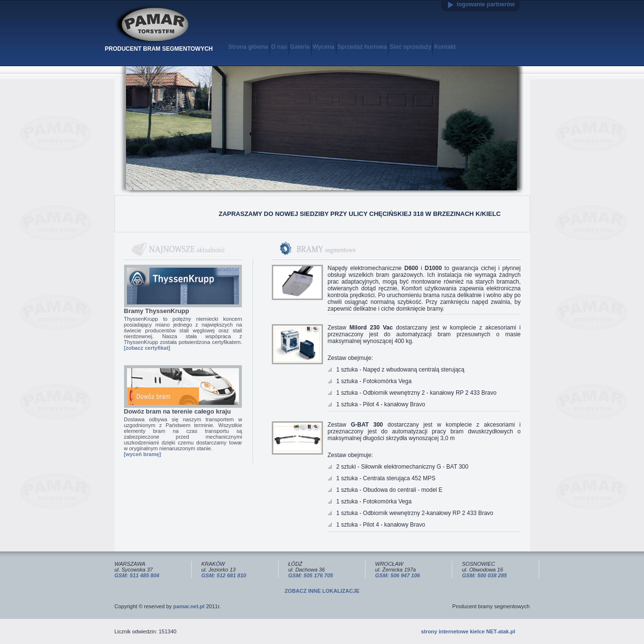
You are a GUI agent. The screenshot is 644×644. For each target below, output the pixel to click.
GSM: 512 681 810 (224, 575)
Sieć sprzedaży (410, 47)
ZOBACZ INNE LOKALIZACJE (322, 591)
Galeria (300, 47)
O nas (279, 47)
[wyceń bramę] (143, 454)
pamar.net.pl (189, 606)
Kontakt (445, 47)
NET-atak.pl (501, 631)
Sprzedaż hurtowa (362, 47)
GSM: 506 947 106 (398, 575)
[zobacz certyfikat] (147, 348)
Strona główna (248, 47)
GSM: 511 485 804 (137, 575)
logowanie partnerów (486, 4)
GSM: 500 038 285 (484, 575)
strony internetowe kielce (453, 631)
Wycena (324, 47)
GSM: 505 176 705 (311, 575)
